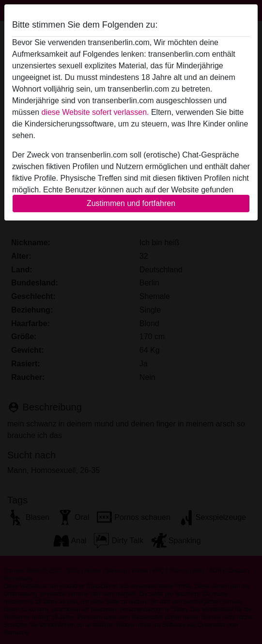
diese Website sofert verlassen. (95, 112)
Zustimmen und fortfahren (131, 203)
